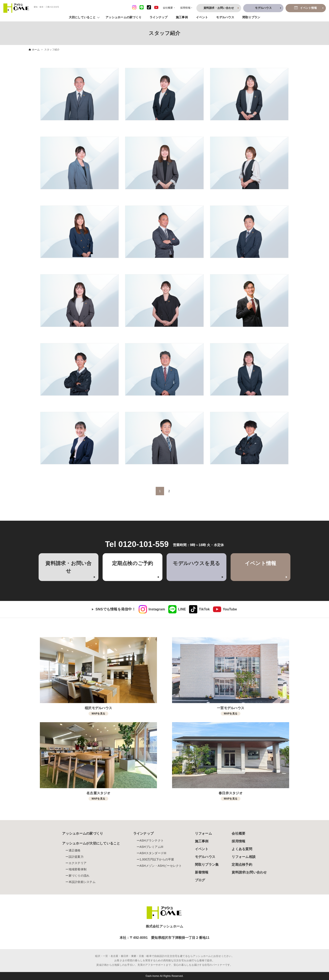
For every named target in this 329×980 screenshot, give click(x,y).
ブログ (200, 880)
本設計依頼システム (82, 882)
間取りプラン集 (207, 865)
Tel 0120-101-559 (137, 544)
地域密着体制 (78, 869)
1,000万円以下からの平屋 (157, 859)
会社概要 (238, 833)
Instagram (157, 609)
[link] (152, 609)
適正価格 (75, 850)
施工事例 (182, 17)
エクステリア (78, 863)
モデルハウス (225, 17)
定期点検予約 (242, 865)
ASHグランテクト (152, 840)
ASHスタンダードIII (153, 853)
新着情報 (202, 872)
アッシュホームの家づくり (123, 17)
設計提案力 (76, 857)
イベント (202, 17)
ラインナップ (159, 17)
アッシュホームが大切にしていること (91, 843)
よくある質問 (242, 849)
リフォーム (203, 833)
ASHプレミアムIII (151, 847)
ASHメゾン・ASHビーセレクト (161, 866)
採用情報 (238, 841)
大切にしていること (82, 17)
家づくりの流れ (79, 876)
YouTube (230, 609)
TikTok (204, 609)
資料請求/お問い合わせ (249, 872)
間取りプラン (251, 17)
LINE (182, 609)
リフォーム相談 (244, 857)
